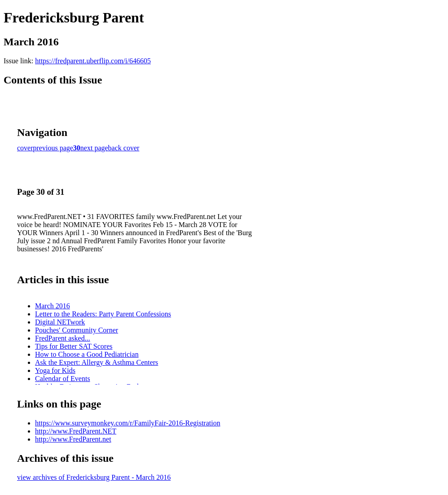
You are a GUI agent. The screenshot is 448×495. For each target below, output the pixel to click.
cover (25, 148)
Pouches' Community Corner (77, 330)
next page (94, 148)
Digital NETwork (60, 322)
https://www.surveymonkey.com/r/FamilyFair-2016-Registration (128, 423)
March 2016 (53, 306)
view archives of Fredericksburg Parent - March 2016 (94, 477)
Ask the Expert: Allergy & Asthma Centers (97, 362)
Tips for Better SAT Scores (74, 346)
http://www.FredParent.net (73, 439)
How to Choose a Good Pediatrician (87, 354)
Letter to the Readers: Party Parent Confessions (103, 314)
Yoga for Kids (55, 370)
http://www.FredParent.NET (76, 431)
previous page (53, 148)
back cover (124, 148)
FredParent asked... (63, 338)
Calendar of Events (63, 379)
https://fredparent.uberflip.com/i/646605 (93, 61)
